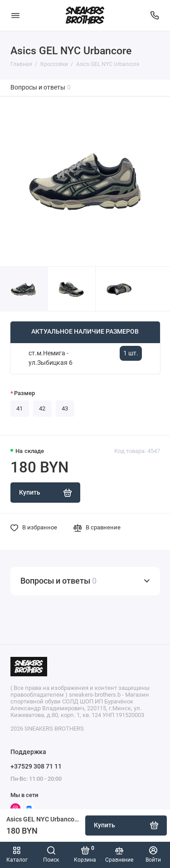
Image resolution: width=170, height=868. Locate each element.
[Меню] (15, 15)
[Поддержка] (155, 15)
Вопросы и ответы (41, 87)
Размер (24, 393)
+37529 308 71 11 (36, 766)
